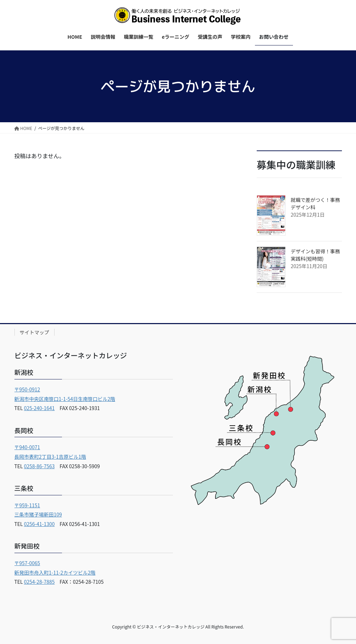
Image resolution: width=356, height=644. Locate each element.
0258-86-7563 (39, 466)
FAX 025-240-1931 (77, 408)
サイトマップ (35, 332)
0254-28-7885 (39, 582)
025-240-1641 (39, 408)
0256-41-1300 (39, 524)
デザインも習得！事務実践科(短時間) (316, 255)
